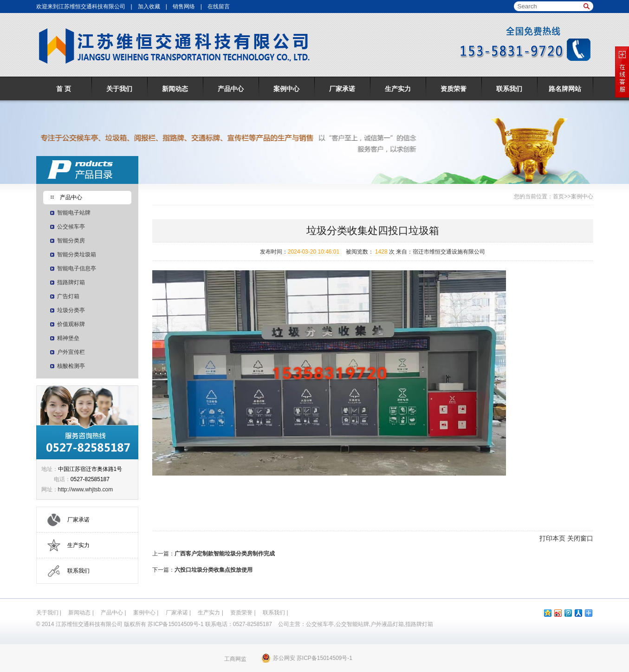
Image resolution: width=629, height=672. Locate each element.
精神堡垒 (68, 338)
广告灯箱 (68, 296)
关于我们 (119, 89)
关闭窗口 (580, 538)
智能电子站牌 (74, 213)
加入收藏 (149, 7)
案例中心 (286, 89)
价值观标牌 (71, 324)
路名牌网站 (565, 89)
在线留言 (219, 7)
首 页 (64, 89)
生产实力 (398, 89)
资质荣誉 (454, 89)
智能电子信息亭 (77, 268)
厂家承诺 (342, 89)
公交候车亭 (71, 227)
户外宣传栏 (71, 352)
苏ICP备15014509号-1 (175, 624)
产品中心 (231, 89)
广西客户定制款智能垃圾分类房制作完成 (225, 554)
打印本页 (552, 538)
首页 (558, 196)
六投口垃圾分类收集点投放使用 (214, 570)
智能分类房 (71, 241)
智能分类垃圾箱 (77, 254)
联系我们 (509, 89)
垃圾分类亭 (71, 310)
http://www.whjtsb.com (86, 489)
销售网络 (184, 7)
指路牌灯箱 (71, 282)
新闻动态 (175, 89)
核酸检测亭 (71, 366)
